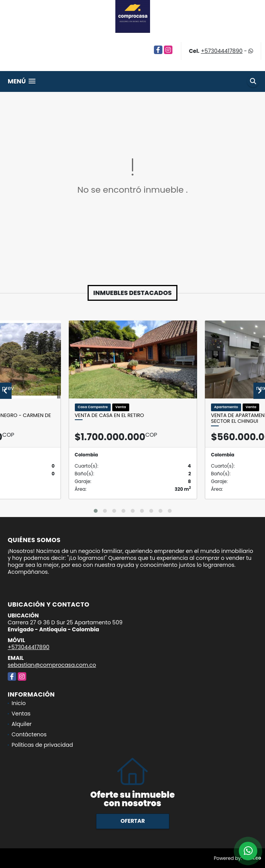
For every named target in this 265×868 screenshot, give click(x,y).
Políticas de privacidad (42, 745)
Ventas (21, 714)
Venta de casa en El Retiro (110, 415)
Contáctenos (29, 734)
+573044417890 (222, 51)
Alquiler (22, 724)
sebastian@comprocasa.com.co (52, 665)
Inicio (19, 703)
